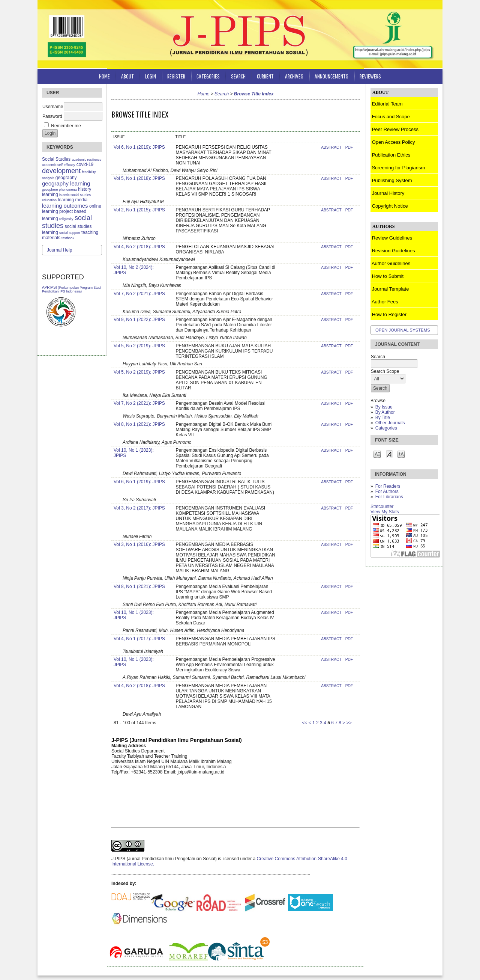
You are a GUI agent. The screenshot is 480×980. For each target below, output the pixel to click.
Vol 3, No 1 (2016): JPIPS (139, 544)
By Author (385, 412)
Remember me (66, 126)
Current (265, 76)
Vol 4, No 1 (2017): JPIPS (139, 639)
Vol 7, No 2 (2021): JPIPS (139, 294)
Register (176, 76)
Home (104, 76)
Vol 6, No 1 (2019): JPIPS (139, 147)
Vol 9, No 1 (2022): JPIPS (139, 320)
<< (304, 723)
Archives (294, 76)
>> (349, 723)
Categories (386, 428)
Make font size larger (401, 454)
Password (52, 116)
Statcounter (382, 507)
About (127, 76)
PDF (349, 147)
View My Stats (385, 512)
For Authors (387, 492)
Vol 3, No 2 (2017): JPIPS (139, 508)
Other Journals (390, 423)
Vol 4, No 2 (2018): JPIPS (139, 247)
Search (238, 76)
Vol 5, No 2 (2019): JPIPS (139, 346)
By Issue (384, 407)
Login (151, 76)
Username (53, 107)
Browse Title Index (254, 94)
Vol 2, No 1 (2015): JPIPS (139, 210)
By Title (383, 418)
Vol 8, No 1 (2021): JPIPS (139, 424)
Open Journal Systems (403, 330)
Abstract (331, 147)
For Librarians (389, 497)
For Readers (388, 486)
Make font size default (389, 454)
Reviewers (370, 76)
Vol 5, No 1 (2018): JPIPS (139, 178)
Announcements (331, 76)
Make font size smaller (377, 454)
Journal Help (59, 250)
